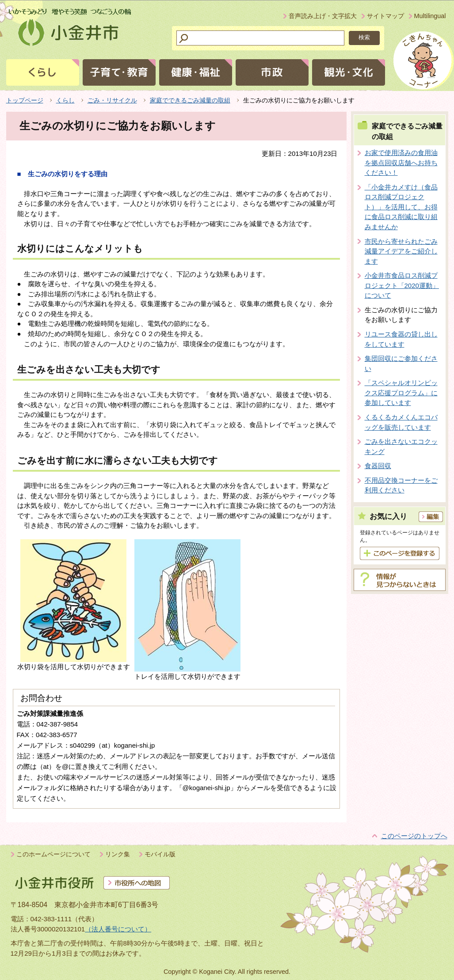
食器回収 (378, 466)
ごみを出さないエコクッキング (401, 446)
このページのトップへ (414, 836)
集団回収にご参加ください (401, 363)
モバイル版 (160, 854)
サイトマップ (385, 16)
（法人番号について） (118, 929)
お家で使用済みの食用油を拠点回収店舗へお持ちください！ (401, 163)
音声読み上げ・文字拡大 (323, 16)
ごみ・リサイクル (112, 100)
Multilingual (430, 16)
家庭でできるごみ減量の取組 (190, 100)
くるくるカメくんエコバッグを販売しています (401, 422)
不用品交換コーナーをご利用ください (401, 485)
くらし (65, 100)
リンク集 (118, 854)
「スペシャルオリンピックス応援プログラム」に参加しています (401, 393)
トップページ (25, 100)
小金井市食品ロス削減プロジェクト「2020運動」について (402, 285)
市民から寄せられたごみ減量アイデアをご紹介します (401, 251)
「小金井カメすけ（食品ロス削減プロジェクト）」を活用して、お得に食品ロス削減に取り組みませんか (401, 207)
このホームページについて (53, 854)
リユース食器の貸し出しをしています (401, 339)
